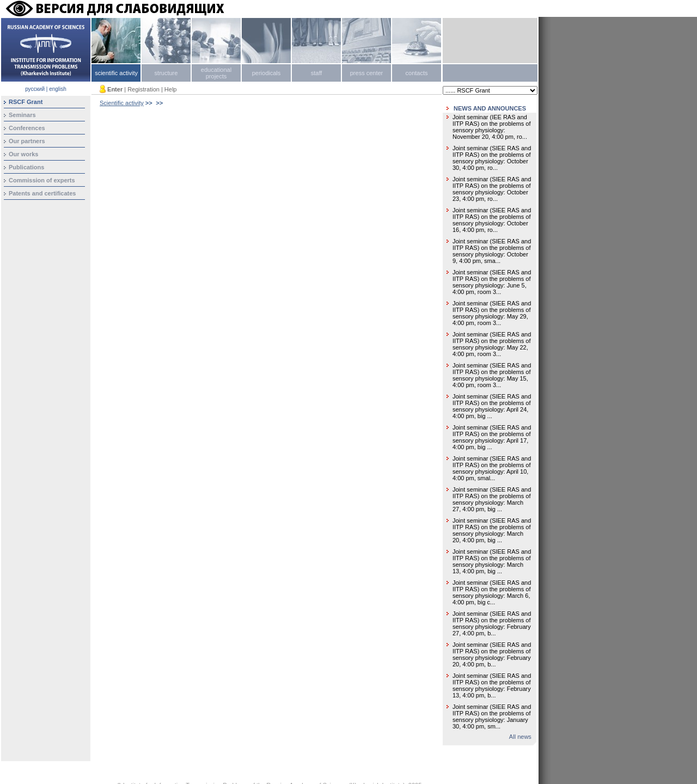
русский (35, 89)
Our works (23, 154)
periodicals (267, 73)
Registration (143, 89)
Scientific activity (122, 103)
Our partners (27, 141)
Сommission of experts (42, 180)
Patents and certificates (42, 193)
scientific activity (116, 73)
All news (520, 737)
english (58, 89)
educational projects (216, 73)
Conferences (27, 128)
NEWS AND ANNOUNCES (490, 108)
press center (367, 73)
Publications (26, 167)
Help (171, 89)
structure (166, 73)
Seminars (22, 115)
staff (317, 73)
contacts (417, 73)
